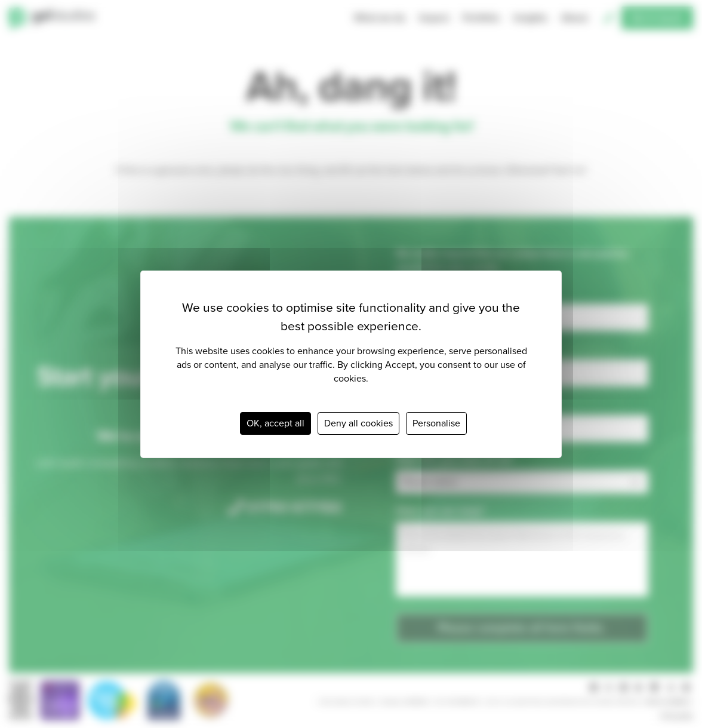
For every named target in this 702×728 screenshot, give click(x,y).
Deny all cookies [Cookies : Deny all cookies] (358, 423)
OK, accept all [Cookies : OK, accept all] (275, 423)
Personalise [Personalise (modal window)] (436, 423)
